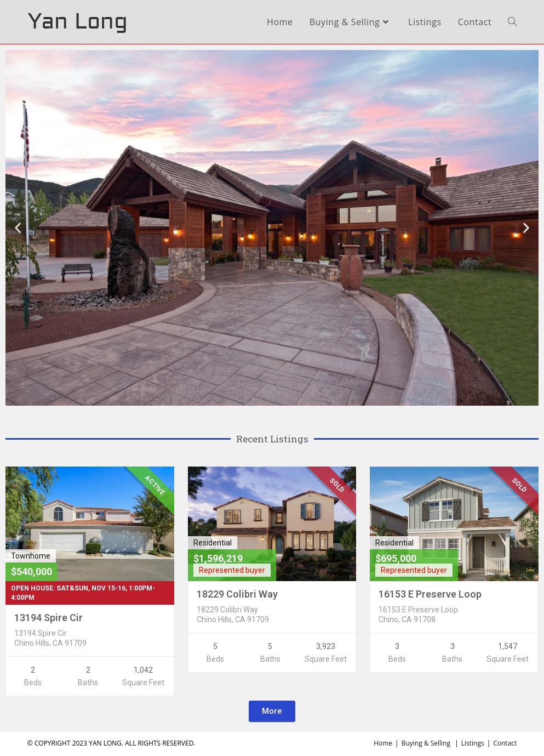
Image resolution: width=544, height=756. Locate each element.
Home (383, 743)
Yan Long (78, 22)
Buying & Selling (426, 743)
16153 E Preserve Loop (430, 594)
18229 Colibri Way (237, 594)
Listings (473, 743)
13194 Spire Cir (48, 618)
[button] (272, 711)
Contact (505, 743)
